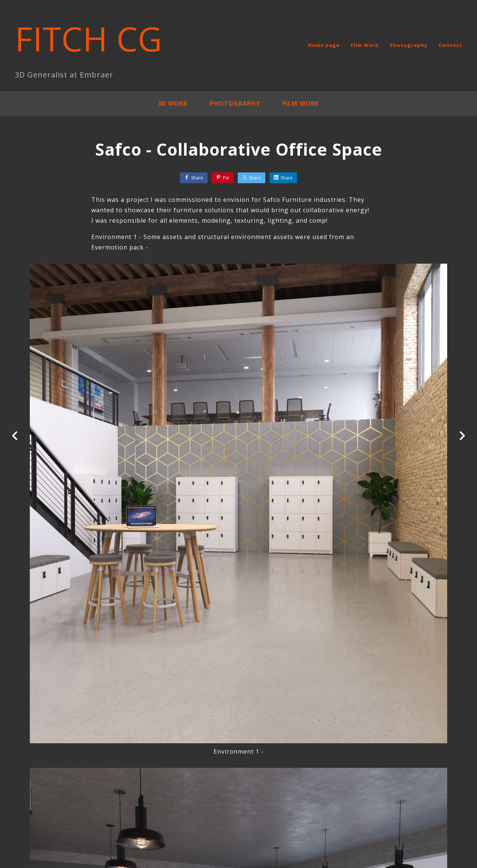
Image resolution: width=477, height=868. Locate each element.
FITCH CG (89, 38)
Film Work (365, 45)
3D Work (173, 104)
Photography (409, 45)
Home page (324, 45)
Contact (450, 45)
